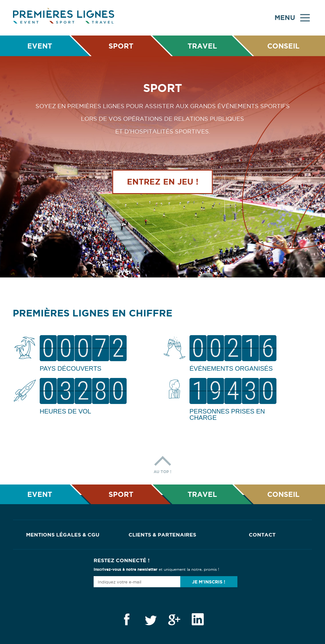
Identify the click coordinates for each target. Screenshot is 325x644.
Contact (262, 535)
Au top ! (162, 463)
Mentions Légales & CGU (63, 535)
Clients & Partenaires (162, 535)
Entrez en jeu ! (163, 182)
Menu (292, 18)
